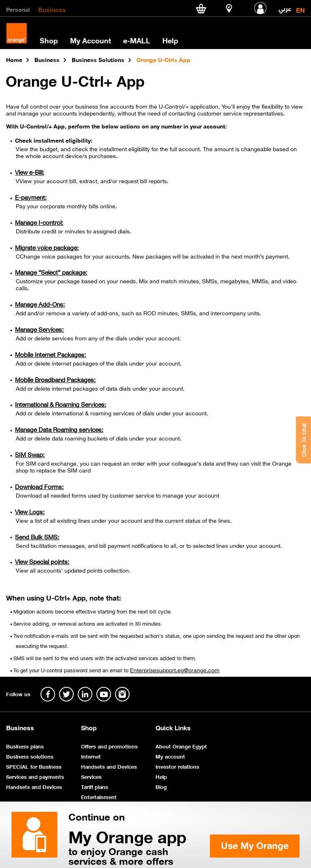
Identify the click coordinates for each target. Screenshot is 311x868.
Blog (161, 786)
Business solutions (30, 756)
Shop (49, 40)
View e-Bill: (30, 172)
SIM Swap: (30, 454)
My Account (91, 40)
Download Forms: (39, 486)
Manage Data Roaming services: (59, 429)
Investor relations (177, 766)
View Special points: (42, 561)
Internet (91, 756)
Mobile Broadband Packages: (55, 379)
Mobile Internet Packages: (50, 354)
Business (52, 9)
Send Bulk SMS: (37, 537)
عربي (285, 7)
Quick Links (173, 727)
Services (91, 776)
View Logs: (30, 511)
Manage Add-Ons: (40, 304)
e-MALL (137, 40)
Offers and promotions (109, 746)
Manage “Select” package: (51, 272)
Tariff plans (95, 786)
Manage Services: (39, 329)
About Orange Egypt (181, 746)
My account (170, 756)
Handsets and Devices (34, 786)
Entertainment (99, 796)
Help (170, 40)
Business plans (25, 746)
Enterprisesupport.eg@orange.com (175, 669)
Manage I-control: (39, 222)
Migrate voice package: (47, 247)
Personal (18, 9)
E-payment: (31, 197)
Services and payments (35, 776)
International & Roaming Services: (61, 404)
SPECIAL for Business (34, 766)
